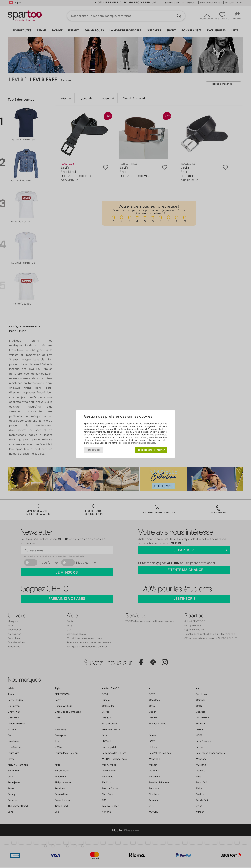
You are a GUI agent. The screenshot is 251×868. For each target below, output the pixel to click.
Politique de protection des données (136, 443)
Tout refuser (93, 450)
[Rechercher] (179, 16)
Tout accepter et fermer (151, 450)
